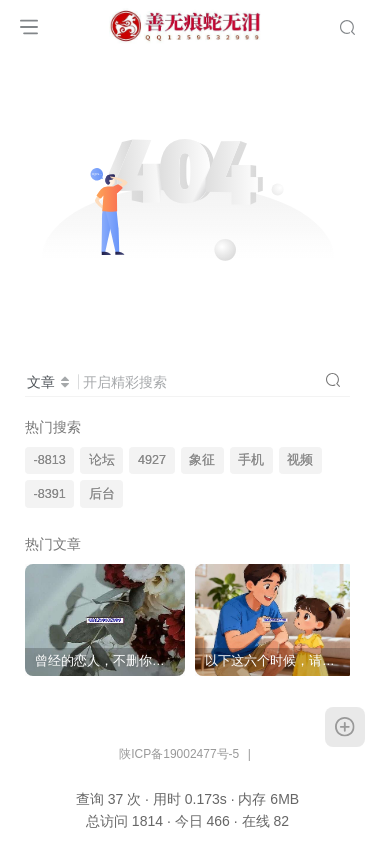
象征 (202, 460)
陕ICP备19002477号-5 (179, 754)
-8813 (50, 460)
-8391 (50, 494)
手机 (251, 460)
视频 (300, 460)
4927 (152, 460)
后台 (102, 494)
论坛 (102, 460)
